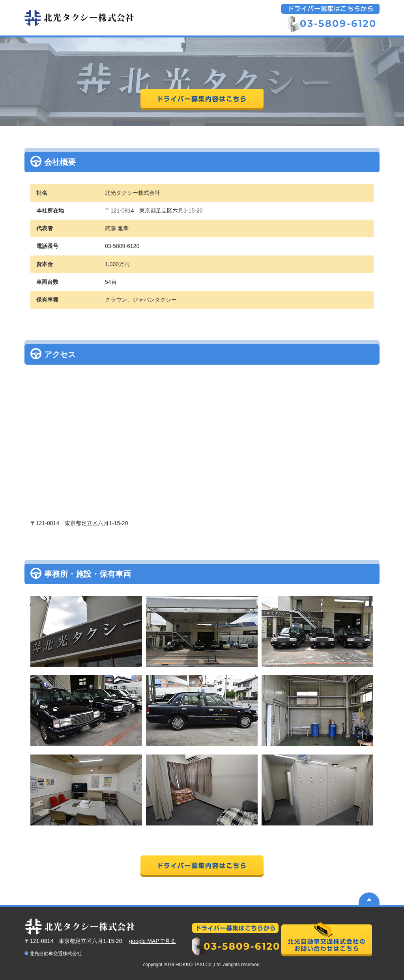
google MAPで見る (152, 941)
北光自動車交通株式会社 (56, 954)
